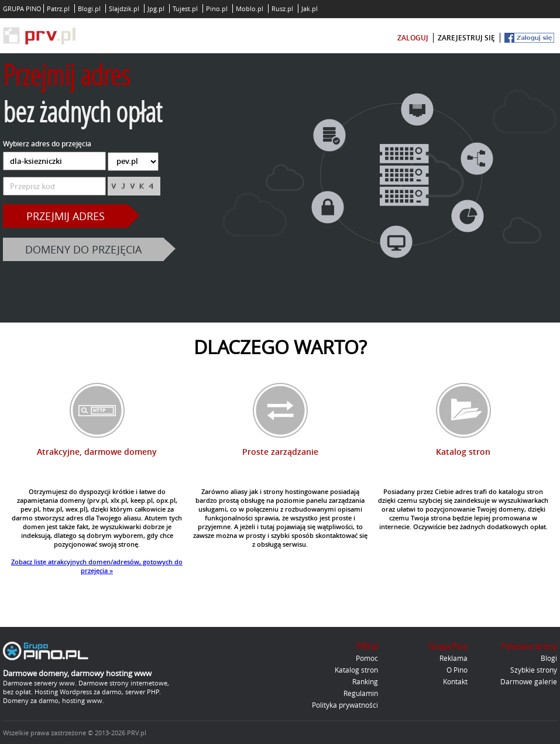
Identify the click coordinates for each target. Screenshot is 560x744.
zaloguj (413, 38)
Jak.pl (310, 8)
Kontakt (455, 681)
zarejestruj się (466, 38)
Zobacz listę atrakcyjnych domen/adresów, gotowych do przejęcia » (97, 566)
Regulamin (361, 693)
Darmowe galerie (529, 681)
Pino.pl (217, 8)
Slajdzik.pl (124, 8)
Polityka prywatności (345, 705)
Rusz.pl (282, 8)
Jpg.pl (156, 8)
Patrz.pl (58, 8)
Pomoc (367, 658)
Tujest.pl (185, 8)
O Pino (457, 670)
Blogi (549, 658)
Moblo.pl (250, 8)
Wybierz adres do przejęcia (47, 144)
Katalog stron (356, 670)
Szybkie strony (534, 670)
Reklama (454, 658)
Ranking (365, 681)
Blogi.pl (89, 8)
